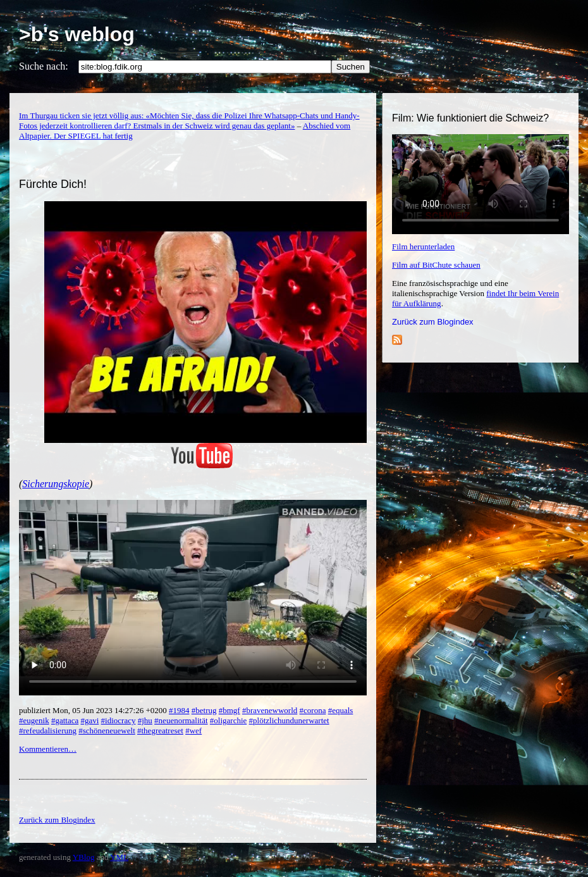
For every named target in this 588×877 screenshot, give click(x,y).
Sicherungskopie (56, 484)
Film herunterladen (423, 246)
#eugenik (34, 720)
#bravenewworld (270, 710)
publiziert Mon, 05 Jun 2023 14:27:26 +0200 (94, 710)
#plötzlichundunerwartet (289, 720)
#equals (341, 710)
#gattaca (65, 720)
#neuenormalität (181, 720)
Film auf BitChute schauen (436, 265)
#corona (313, 710)
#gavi (89, 720)
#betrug (204, 710)
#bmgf (230, 710)
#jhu (145, 720)
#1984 (179, 710)
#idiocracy (119, 720)
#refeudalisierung (48, 731)
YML (119, 857)
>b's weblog (77, 34)
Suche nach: (44, 66)
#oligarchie (228, 720)
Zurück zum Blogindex (433, 322)
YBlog (84, 857)
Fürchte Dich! (53, 184)
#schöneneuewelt (107, 731)
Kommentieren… (48, 749)
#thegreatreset (160, 731)
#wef (193, 731)
